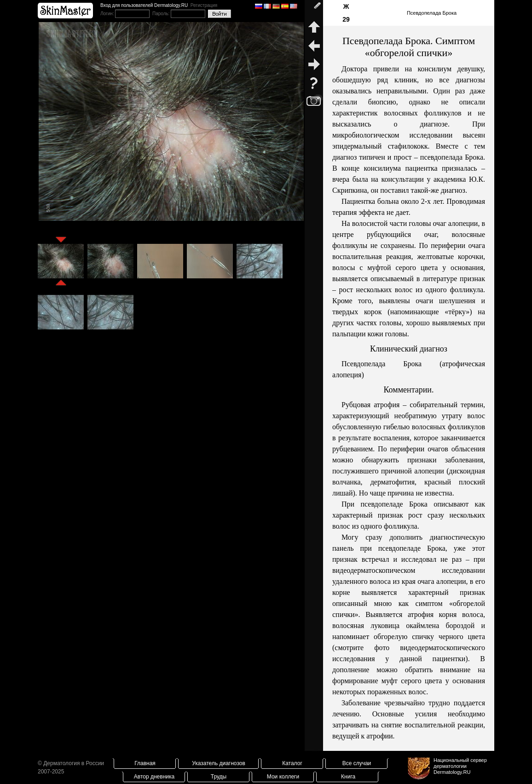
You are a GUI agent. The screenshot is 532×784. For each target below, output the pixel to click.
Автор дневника (154, 777)
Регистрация (204, 5)
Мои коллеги (283, 777)
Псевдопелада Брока (432, 13)
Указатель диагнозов (219, 763)
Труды (219, 777)
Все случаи (357, 763)
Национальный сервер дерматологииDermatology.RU (460, 766)
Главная (145, 763)
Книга (348, 777)
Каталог (292, 763)
